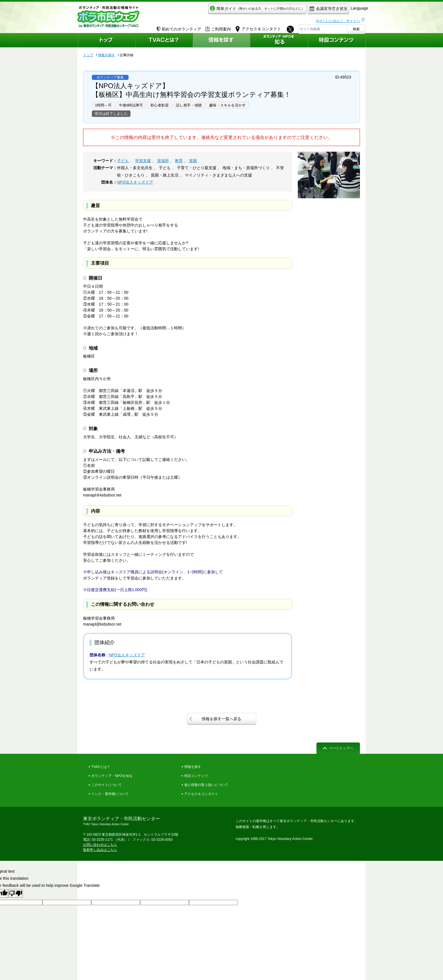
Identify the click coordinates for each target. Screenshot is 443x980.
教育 (179, 161)
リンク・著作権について (110, 794)
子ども (123, 161)
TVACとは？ (101, 767)
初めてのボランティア (179, 27)
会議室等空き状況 (302, 10)
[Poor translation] (16, 893)
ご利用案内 (218, 27)
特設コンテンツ (196, 776)
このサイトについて (107, 785)
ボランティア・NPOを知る (112, 776)
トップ (88, 55)
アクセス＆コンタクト (201, 794)
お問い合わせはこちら (100, 845)
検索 (356, 27)
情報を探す (107, 55)
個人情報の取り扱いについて (206, 785)
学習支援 (143, 161)
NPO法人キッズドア (135, 182)
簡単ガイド (231, 10)
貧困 (193, 161)
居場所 (163, 161)
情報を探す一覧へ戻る (221, 719)
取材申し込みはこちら (100, 850)
